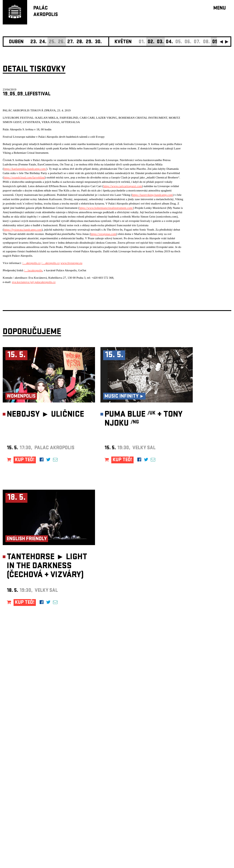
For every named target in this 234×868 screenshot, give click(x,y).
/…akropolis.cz (31, 263)
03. (160, 42)
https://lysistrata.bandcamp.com (23, 229)
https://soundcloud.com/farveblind (24, 177)
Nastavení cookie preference (24, 794)
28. (80, 42)
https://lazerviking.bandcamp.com (152, 195)
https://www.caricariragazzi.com (123, 186)
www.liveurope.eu (72, 263)
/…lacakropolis (33, 270)
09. (216, 42)
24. (43, 42)
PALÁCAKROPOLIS (46, 12)
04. (169, 42)
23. (34, 42)
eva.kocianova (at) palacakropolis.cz (34, 282)
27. (71, 42)
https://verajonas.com (103, 234)
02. (151, 42)
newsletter (196, 731)
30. (98, 42)
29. (89, 42)
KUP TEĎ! (25, 460)
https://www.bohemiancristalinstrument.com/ (106, 208)
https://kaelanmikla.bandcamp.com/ (25, 169)
